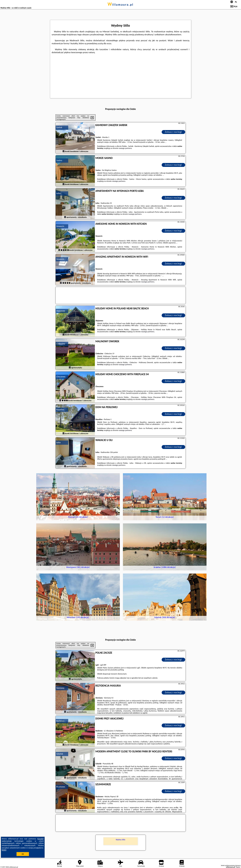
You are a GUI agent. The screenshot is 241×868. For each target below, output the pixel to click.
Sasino (59, 160)
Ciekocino (61, 344)
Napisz (238, 867)
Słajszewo (61, 311)
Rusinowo (61, 787)
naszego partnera (125, 148)
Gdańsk (60, 754)
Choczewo (61, 377)
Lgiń (58, 655)
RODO (4, 850)
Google (41, 839)
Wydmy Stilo (120, 840)
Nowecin (60, 226)
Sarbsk (59, 127)
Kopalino (60, 410)
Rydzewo (60, 721)
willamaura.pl (120, 5)
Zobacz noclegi (173, 132)
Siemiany (60, 688)
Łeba (59, 193)
